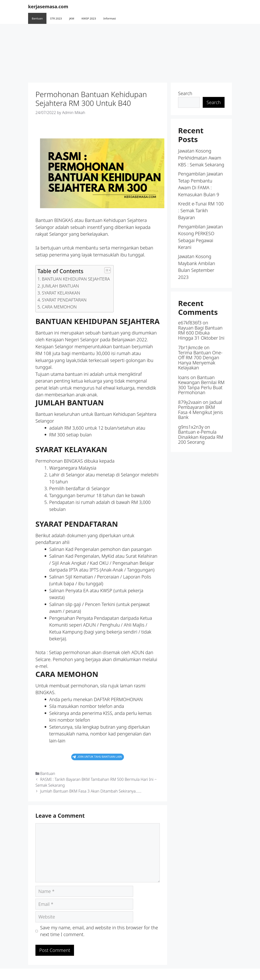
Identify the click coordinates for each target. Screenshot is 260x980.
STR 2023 (56, 18)
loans (184, 377)
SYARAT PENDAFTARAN (64, 300)
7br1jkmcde (191, 347)
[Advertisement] (130, 51)
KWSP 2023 (89, 18)
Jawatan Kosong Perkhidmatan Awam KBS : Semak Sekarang (201, 158)
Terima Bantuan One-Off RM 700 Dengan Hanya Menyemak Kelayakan (200, 360)
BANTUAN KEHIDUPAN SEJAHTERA (76, 279)
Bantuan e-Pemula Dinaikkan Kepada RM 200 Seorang (201, 437)
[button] (106, 270)
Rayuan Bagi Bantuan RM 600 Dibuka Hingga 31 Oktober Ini (201, 333)
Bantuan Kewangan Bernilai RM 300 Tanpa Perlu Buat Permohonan (201, 385)
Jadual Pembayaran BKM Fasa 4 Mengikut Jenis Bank (201, 410)
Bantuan (37, 18)
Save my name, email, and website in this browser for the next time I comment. (99, 931)
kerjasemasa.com (48, 6)
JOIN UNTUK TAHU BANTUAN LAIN (97, 757)
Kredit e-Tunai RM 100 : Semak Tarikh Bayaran (201, 210)
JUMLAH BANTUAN (60, 286)
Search (185, 93)
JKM (72, 18)
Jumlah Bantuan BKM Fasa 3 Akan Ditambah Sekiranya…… (91, 791)
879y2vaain (190, 402)
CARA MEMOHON (59, 307)
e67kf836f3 (190, 323)
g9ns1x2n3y (191, 427)
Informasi (110, 18)
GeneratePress (153, 974)
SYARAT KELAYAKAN (61, 293)
